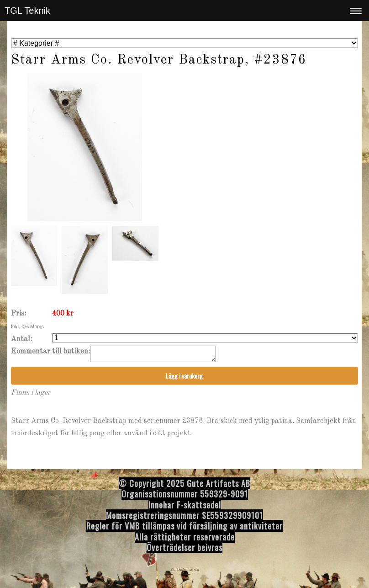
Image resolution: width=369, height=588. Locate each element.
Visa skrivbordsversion (185, 572)
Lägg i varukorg (184, 378)
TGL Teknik (27, 11)
